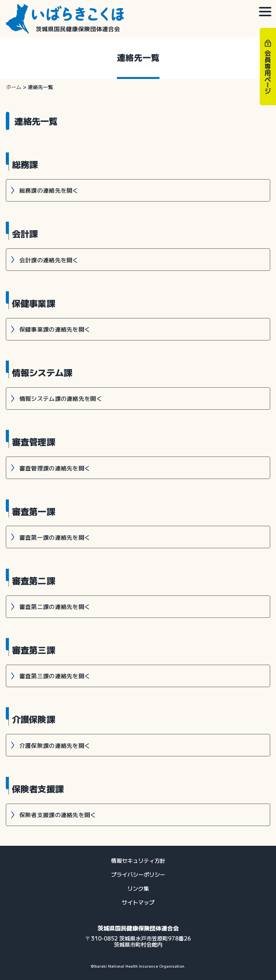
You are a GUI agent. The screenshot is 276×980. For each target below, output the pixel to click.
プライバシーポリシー (138, 874)
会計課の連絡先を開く (49, 260)
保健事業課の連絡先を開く (55, 329)
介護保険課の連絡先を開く (55, 745)
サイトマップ (138, 902)
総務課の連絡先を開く (49, 190)
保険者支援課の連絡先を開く (58, 815)
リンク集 (138, 888)
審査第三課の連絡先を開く (55, 676)
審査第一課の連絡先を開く (55, 537)
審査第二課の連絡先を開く (55, 606)
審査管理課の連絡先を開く (55, 468)
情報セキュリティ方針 (138, 860)
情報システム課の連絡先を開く (61, 398)
